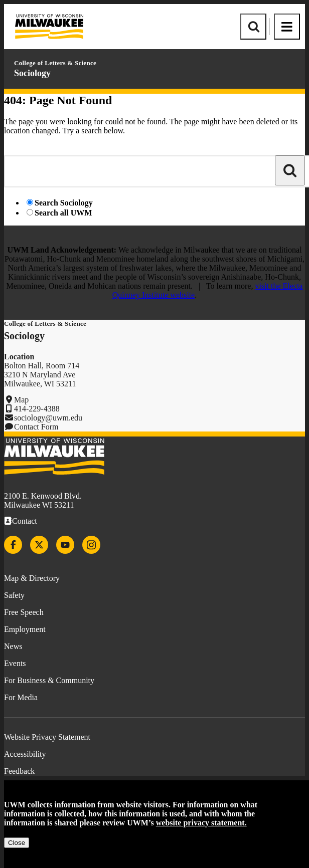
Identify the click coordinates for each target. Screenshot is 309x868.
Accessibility (25, 754)
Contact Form (36, 427)
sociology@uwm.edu (48, 418)
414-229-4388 (37, 409)
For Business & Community (49, 680)
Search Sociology (64, 203)
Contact (25, 521)
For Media (21, 697)
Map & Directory (32, 578)
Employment (25, 629)
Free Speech (24, 612)
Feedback (19, 771)
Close (17, 843)
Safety (14, 595)
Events (15, 663)
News (13, 646)
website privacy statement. (201, 823)
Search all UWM (63, 213)
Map (21, 400)
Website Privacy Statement (47, 737)
